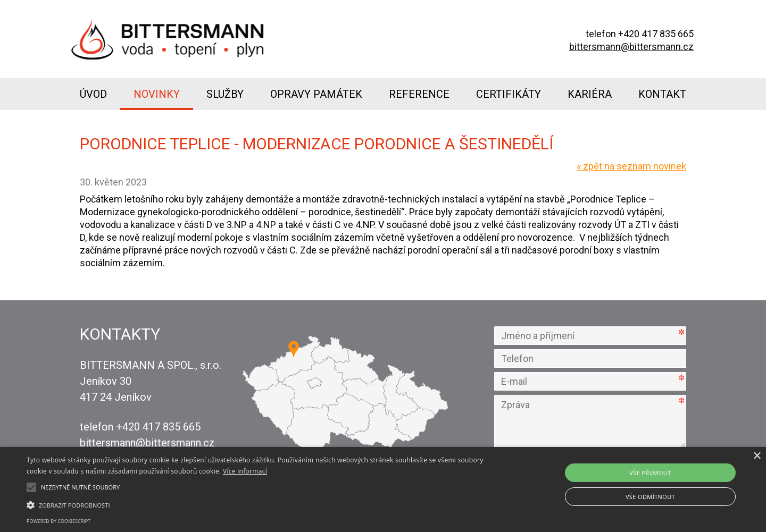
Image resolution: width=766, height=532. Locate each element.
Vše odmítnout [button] (650, 497)
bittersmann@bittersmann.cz (631, 47)
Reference (419, 94)
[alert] (383, 489)
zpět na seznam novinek (631, 166)
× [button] (757, 456)
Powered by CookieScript (59, 521)
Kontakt (662, 94)
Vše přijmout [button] (650, 473)
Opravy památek (316, 94)
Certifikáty (509, 94)
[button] (258, 504)
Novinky (157, 94)
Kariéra (590, 94)
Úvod (93, 94)
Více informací (245, 471)
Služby (225, 94)
